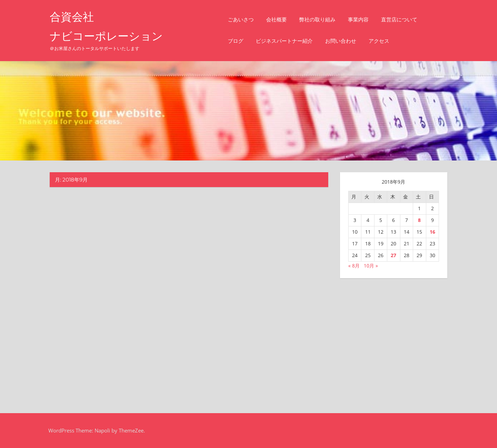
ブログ (236, 41)
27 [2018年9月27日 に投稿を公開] (393, 255)
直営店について (399, 20)
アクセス (379, 41)
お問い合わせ (341, 41)
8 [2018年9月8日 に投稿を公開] (419, 220)
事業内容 (358, 20)
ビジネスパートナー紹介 (284, 41)
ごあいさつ (241, 20)
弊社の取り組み (317, 20)
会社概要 (276, 20)
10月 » (371, 266)
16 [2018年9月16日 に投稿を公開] (432, 232)
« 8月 (354, 266)
